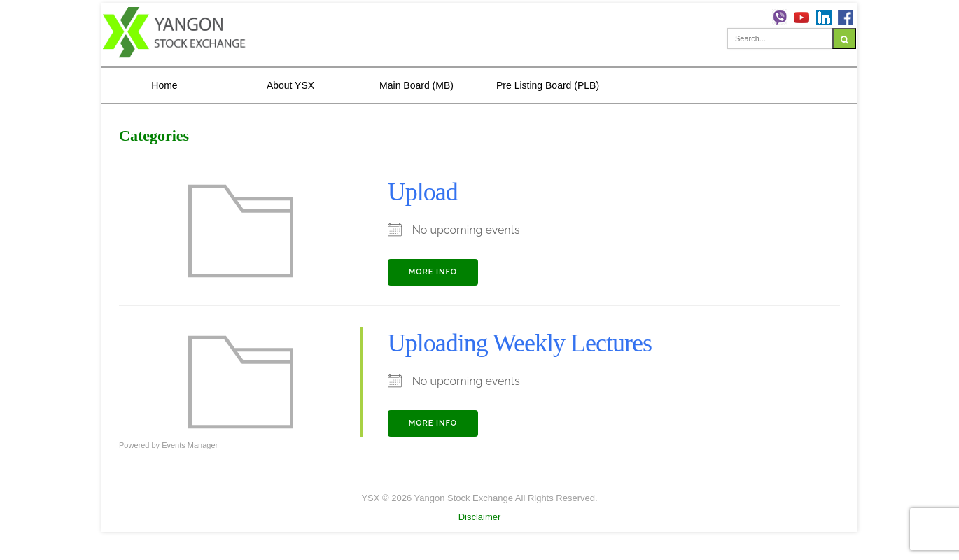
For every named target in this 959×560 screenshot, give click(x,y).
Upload (423, 192)
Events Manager (190, 445)
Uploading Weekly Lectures (520, 343)
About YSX (290, 85)
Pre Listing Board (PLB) (548, 85)
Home (164, 85)
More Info (433, 272)
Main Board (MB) (416, 85)
